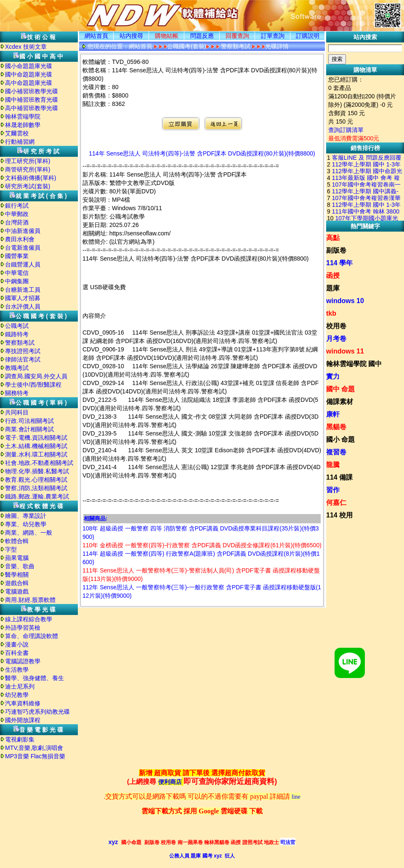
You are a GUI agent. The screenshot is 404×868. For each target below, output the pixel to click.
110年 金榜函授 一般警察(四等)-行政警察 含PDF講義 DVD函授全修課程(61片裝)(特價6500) (202, 545)
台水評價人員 (23, 306)
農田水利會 (20, 239)
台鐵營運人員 (23, 264)
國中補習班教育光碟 (32, 100)
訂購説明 (308, 36)
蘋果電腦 (17, 558)
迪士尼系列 (20, 686)
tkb (331, 313)
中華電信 (17, 273)
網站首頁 (96, 36)
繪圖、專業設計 (26, 516)
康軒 (333, 414)
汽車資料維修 (23, 703)
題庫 (333, 288)
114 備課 (339, 477)
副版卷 (336, 250)
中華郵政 (17, 214)
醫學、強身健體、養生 (35, 678)
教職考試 (17, 368)
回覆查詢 (237, 36)
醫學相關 (17, 575)
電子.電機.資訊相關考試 (36, 438)
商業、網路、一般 (29, 533)
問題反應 (202, 36)
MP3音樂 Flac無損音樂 (35, 756)
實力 (333, 376)
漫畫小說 (17, 644)
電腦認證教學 (23, 661)
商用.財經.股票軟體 (30, 600)
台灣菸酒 (17, 222)
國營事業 (17, 256)
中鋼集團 (17, 281)
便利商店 (170, 782)
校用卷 (336, 326)
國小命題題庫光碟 (29, 66)
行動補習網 (20, 142)
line (296, 797)
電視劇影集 (20, 739)
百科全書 (17, 653)
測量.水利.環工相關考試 (36, 454)
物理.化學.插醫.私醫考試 (37, 471)
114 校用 (339, 515)
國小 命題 (340, 439)
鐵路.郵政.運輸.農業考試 (37, 496)
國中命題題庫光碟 (29, 74)
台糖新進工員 (23, 290)
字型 (11, 549)
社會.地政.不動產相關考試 (39, 463)
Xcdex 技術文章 (26, 47)
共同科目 (17, 412)
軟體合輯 (17, 541)
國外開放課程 (23, 720)
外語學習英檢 (23, 628)
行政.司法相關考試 (29, 421)
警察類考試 (20, 343)
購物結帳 (167, 36)
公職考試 (17, 326)
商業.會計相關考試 (29, 429)
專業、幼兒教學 (26, 524)
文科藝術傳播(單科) (31, 178)
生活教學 (17, 670)
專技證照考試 (23, 351)
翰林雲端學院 (23, 116)
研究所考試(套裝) (28, 186)
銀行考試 (17, 206)
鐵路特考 (17, 334)
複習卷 (336, 452)
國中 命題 (340, 389)
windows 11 (345, 351)
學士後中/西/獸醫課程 (33, 385)
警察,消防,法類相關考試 (36, 488)
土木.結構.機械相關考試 (36, 446)
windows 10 (345, 301)
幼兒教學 (17, 695)
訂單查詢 (273, 36)
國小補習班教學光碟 (32, 91)
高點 (333, 238)
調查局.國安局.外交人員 (36, 376)
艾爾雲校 (17, 133)
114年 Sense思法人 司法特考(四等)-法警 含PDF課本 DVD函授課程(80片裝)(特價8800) (202, 153)
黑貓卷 (336, 427)
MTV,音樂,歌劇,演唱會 (34, 748)
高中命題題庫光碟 (29, 83)
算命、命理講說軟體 (32, 636)
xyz (113, 842)
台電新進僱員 (23, 248)
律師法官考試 (23, 359)
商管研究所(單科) (28, 169)
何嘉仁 (336, 503)
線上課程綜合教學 (29, 619)
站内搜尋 (131, 36)
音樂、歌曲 (20, 566)
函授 (333, 276)
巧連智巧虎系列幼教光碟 (37, 712)
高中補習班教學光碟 (32, 108)
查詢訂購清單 (346, 130)
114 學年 (339, 263)
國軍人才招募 (23, 298)
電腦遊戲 (17, 591)
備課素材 (340, 402)
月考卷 (336, 339)
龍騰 (333, 465)
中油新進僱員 (23, 231)
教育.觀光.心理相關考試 (36, 480)
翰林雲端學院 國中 (354, 364)
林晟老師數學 (23, 125)
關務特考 (17, 393)
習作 (333, 490)
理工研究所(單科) (28, 161)
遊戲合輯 (17, 583)
